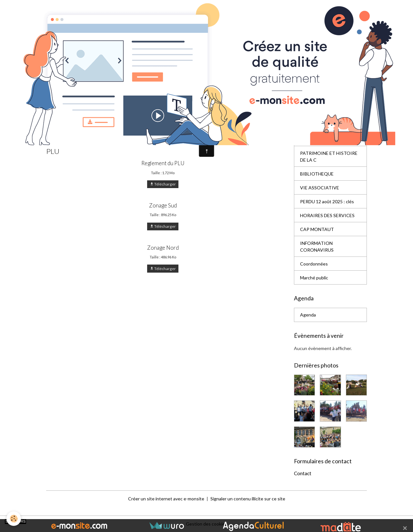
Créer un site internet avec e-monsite (166, 499)
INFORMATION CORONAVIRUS (317, 246)
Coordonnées (314, 264)
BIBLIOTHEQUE (317, 174)
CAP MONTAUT (317, 229)
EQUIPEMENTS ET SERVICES (320, 136)
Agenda (308, 315)
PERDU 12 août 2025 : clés (327, 201)
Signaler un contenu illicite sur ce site (248, 499)
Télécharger (163, 184)
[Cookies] (14, 519)
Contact (303, 473)
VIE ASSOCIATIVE (320, 188)
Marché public (314, 278)
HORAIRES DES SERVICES (327, 215)
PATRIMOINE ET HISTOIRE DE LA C (329, 156)
